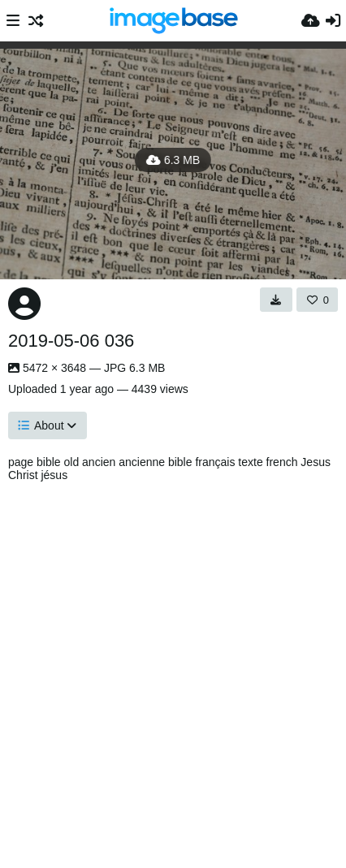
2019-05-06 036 (71, 341)
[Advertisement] (173, 671)
